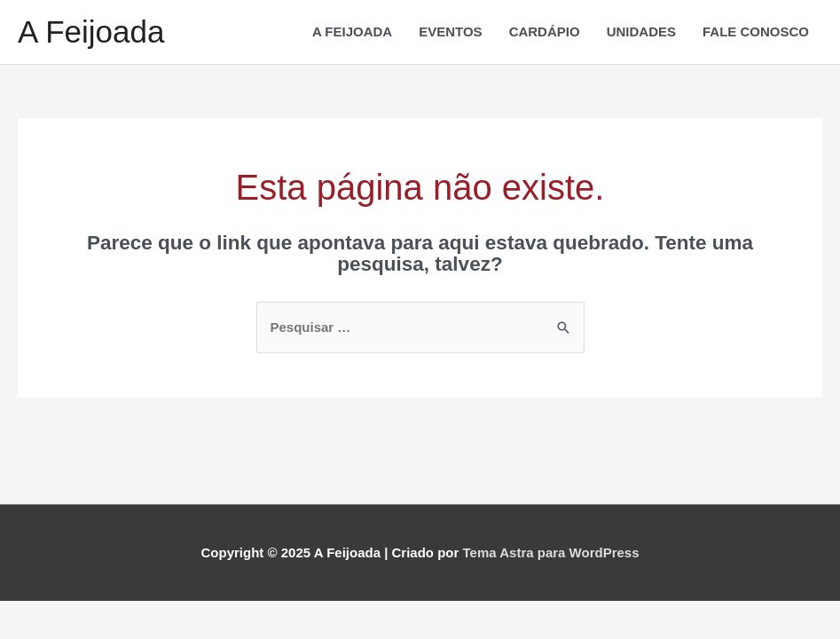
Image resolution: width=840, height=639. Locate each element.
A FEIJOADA (352, 32)
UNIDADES (641, 32)
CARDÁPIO (545, 32)
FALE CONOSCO (756, 32)
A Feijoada (91, 32)
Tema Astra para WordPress (551, 552)
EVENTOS (450, 32)
